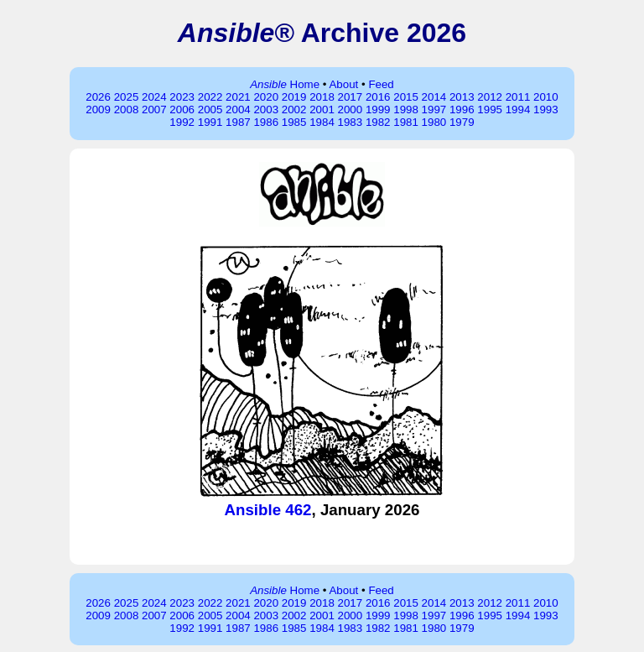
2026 (98, 97)
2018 (322, 97)
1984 (322, 122)
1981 (406, 122)
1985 (294, 122)
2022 (210, 97)
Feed (381, 84)
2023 (182, 97)
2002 (294, 110)
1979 (462, 122)
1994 (518, 110)
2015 (406, 97)
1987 (238, 122)
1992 (182, 122)
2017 (351, 97)
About (343, 84)
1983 (351, 122)
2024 (154, 97)
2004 (238, 110)
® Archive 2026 (322, 33)
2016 (378, 97)
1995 (490, 110)
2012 (490, 97)
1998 (406, 110)
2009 (98, 110)
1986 (266, 122)
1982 (378, 122)
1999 (378, 110)
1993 (546, 110)
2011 (518, 97)
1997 (434, 110)
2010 (546, 97)
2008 (127, 110)
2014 (434, 97)
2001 (322, 110)
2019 (294, 97)
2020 (266, 97)
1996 (462, 110)
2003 (266, 110)
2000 (351, 110)
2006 (182, 110)
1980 (434, 122)
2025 (127, 97)
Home (285, 84)
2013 (462, 97)
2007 (154, 110)
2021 (238, 97)
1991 (210, 122)
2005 (210, 110)
